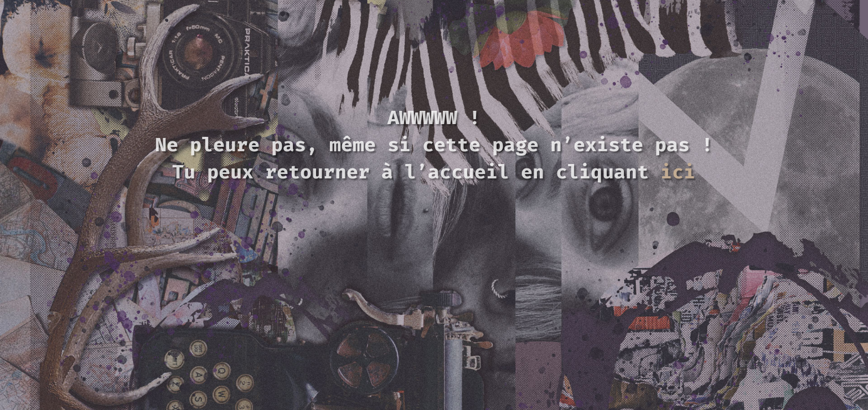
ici (678, 172)
